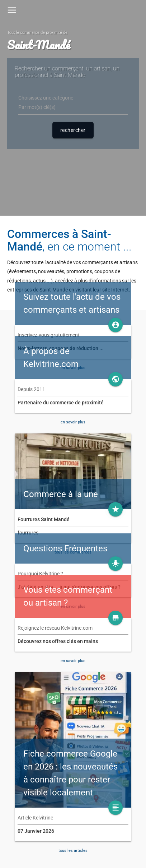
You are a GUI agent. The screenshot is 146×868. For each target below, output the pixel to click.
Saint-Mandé (39, 45)
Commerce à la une (61, 494)
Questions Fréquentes (65, 548)
